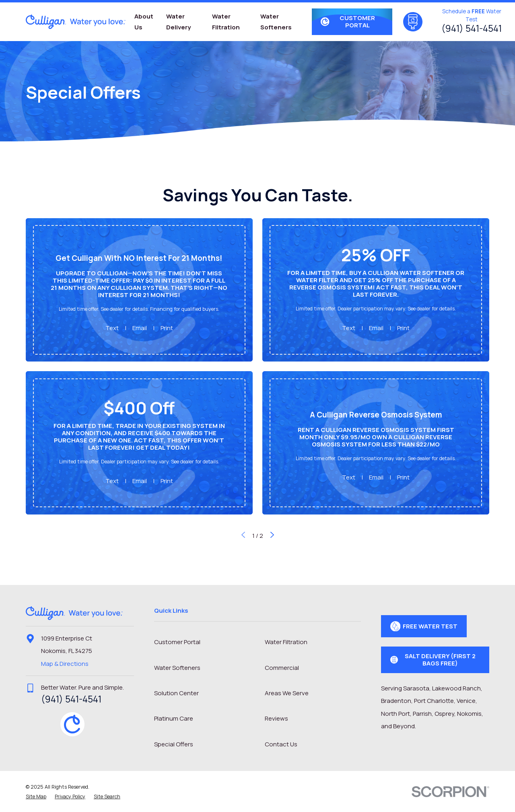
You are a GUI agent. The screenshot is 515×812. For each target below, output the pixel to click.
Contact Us (281, 744)
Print (167, 328)
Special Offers (174, 744)
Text (112, 328)
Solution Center (176, 693)
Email (140, 328)
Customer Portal (177, 642)
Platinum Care (174, 718)
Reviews (276, 718)
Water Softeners (177, 668)
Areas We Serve (287, 693)
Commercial (282, 668)
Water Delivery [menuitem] (178, 22)
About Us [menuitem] (144, 22)
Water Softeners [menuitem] (276, 22)
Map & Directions (65, 664)
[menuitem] (36, 797)
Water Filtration (286, 642)
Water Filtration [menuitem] (226, 22)
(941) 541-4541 (472, 28)
